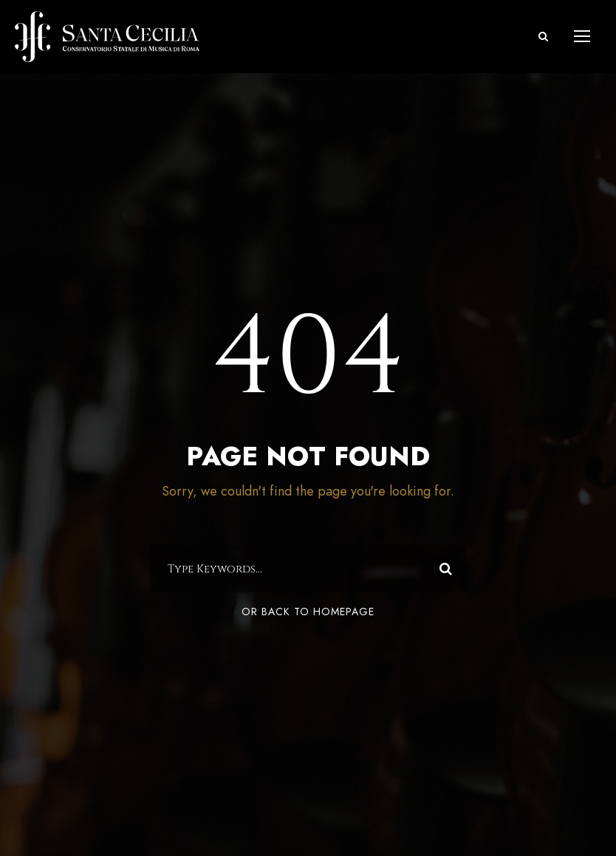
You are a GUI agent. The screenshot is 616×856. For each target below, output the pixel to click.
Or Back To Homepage (308, 612)
